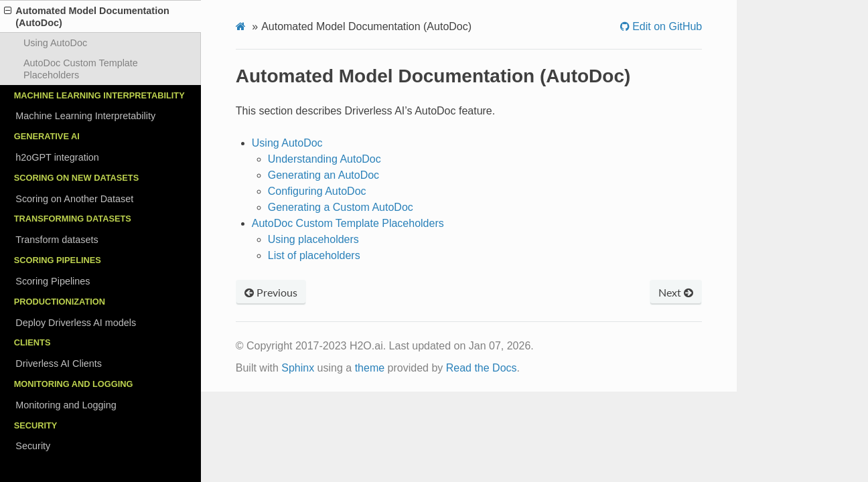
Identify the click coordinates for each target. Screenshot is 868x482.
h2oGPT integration (57, 157)
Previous (271, 292)
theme (370, 368)
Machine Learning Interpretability (85, 116)
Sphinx (298, 368)
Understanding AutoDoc (324, 159)
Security (33, 446)
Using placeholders (313, 239)
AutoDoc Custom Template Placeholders (81, 69)
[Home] (241, 27)
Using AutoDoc (55, 43)
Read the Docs (482, 368)
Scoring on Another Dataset (74, 199)
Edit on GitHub (666, 27)
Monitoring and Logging (66, 405)
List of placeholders (314, 255)
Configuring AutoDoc (317, 191)
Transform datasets (57, 240)
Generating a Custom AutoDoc (341, 207)
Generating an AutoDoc (323, 175)
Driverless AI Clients (59, 364)
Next (676, 292)
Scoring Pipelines (53, 281)
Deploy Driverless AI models (76, 323)
